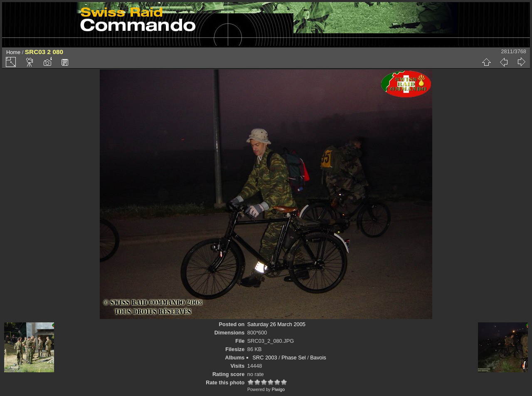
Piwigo (278, 389)
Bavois (318, 358)
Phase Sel (293, 358)
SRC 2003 (265, 358)
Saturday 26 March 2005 (276, 324)
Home (13, 52)
